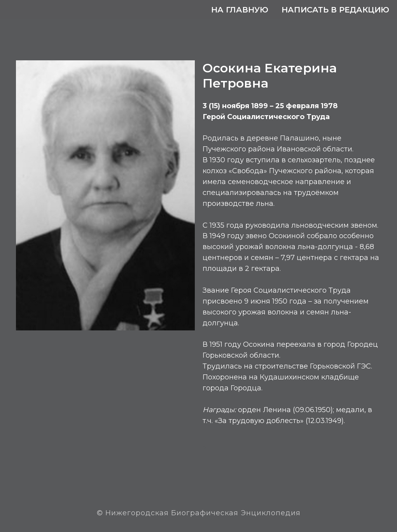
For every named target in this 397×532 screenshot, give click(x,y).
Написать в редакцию (335, 10)
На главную (240, 10)
